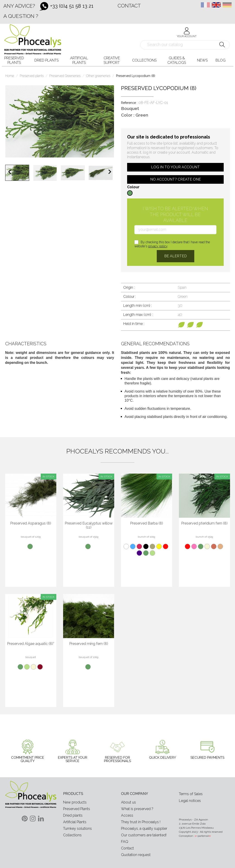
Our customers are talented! (144, 835)
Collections (72, 835)
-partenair (203, 836)
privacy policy (158, 246)
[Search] (185, 45)
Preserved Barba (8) (147, 523)
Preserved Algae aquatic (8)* (31, 644)
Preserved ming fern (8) (89, 644)
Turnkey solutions (77, 829)
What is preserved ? (137, 809)
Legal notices (190, 801)
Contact (129, 6)
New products (75, 802)
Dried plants (73, 815)
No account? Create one (176, 179)
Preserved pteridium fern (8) (204, 523)
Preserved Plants (77, 809)
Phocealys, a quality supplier (144, 829)
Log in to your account (175, 167)
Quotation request (136, 855)
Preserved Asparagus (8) (31, 523)
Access (127, 815)
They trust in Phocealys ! (141, 822)
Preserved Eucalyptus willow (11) (89, 525)
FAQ (125, 842)
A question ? (21, 16)
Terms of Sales (191, 794)
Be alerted (176, 256)
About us (128, 802)
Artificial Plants (75, 822)
